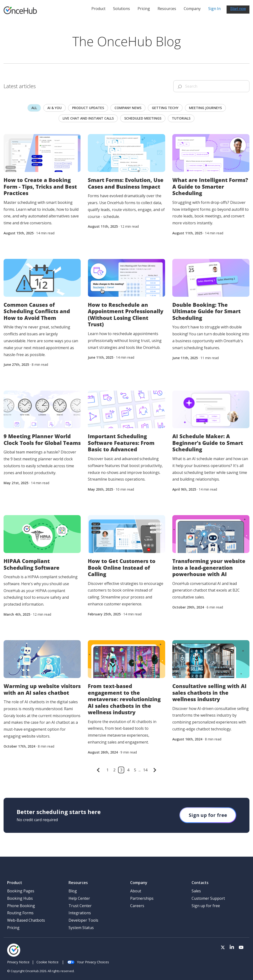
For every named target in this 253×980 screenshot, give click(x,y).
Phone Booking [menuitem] (21, 906)
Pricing (144, 9)
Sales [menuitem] (196, 891)
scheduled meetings (143, 118)
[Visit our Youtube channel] (241, 948)
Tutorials (181, 118)
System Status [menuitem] (81, 928)
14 (145, 770)
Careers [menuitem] (137, 906)
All (34, 108)
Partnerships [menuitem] (142, 898)
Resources (167, 9)
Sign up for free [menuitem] (206, 906)
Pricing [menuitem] (13, 928)
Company (192, 9)
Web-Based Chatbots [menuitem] (26, 920)
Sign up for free (208, 815)
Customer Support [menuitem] (208, 898)
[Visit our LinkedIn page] (232, 948)
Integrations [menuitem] (80, 913)
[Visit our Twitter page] (223, 948)
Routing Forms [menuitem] (20, 913)
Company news (128, 108)
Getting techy (165, 108)
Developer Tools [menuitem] (83, 920)
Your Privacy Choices (88, 962)
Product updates (88, 108)
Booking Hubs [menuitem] (20, 898)
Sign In (214, 9)
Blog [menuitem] (73, 891)
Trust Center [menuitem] (80, 906)
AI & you (55, 108)
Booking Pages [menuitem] (21, 891)
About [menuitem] (136, 891)
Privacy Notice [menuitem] (18, 962)
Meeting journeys (205, 108)
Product (98, 9)
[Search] (211, 86)
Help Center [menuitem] (79, 898)
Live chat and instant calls (88, 118)
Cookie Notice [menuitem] (47, 962)
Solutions (122, 9)
